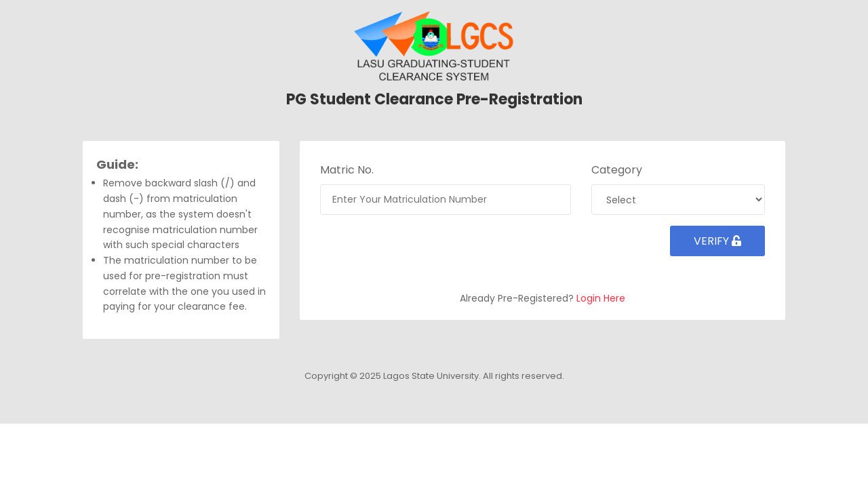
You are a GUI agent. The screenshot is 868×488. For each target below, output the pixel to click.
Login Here (601, 298)
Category (617, 170)
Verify (717, 241)
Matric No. (347, 170)
